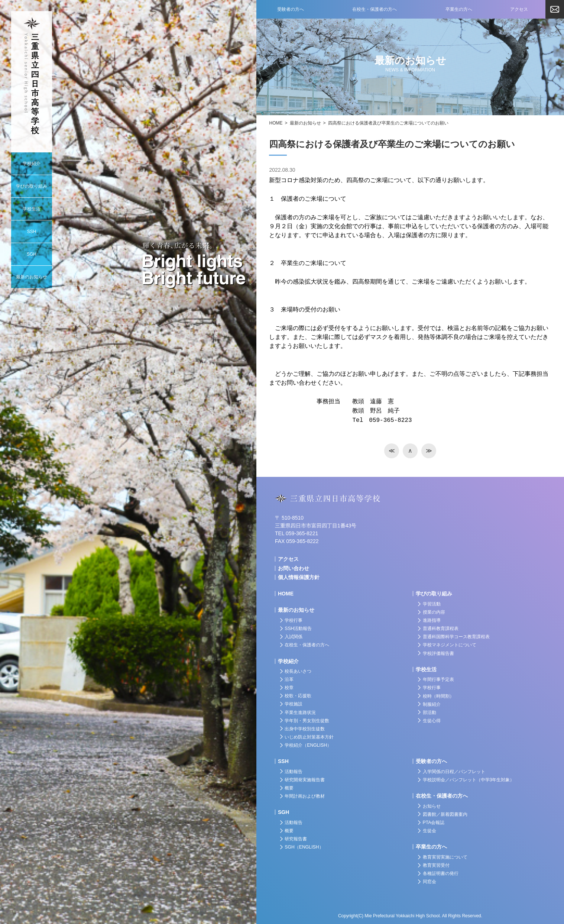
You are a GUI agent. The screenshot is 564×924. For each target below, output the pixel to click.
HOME (276, 123)
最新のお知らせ (305, 123)
